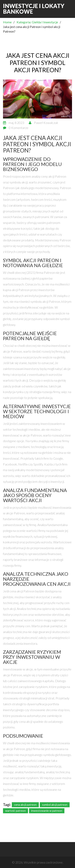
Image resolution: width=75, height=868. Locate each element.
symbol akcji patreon (55, 805)
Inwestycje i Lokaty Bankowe (34, 9)
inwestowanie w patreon (47, 811)
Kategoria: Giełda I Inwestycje (37, 22)
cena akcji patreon (25, 805)
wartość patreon (15, 811)
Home (7, 22)
